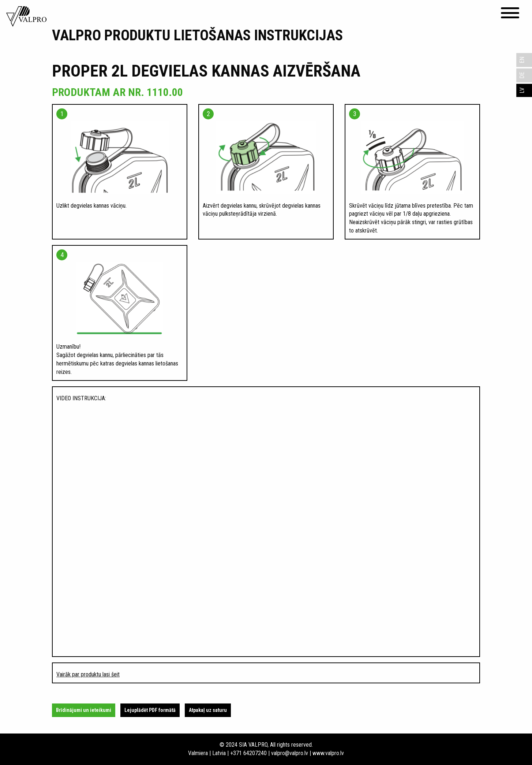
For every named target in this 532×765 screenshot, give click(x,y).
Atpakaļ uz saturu (208, 710)
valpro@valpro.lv (290, 753)
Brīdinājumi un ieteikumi (84, 710)
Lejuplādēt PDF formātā (150, 710)
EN (522, 60)
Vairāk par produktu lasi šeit (88, 674)
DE (522, 75)
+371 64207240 (248, 753)
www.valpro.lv (328, 753)
